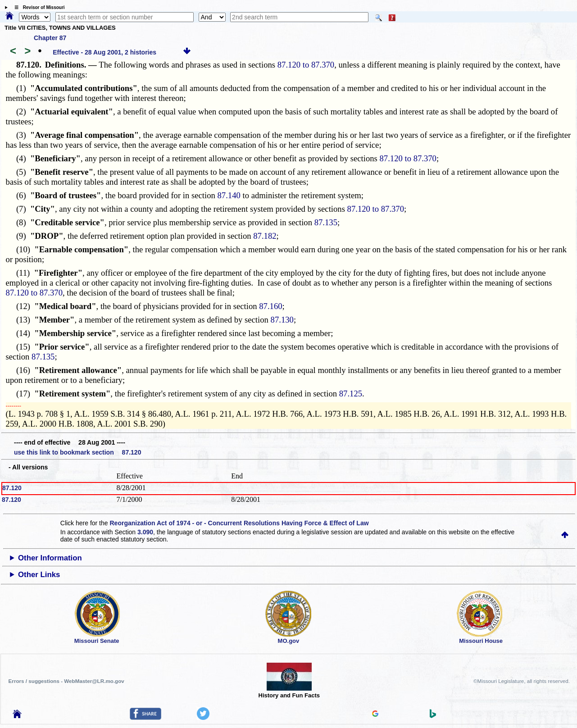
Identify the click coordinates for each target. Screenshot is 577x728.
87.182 (265, 236)
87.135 (326, 222)
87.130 (282, 320)
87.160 (270, 306)
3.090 (145, 532)
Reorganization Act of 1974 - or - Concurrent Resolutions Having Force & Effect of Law (239, 523)
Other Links (39, 575)
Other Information (50, 558)
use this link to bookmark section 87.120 (77, 452)
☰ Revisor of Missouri (37, 7)
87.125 (351, 394)
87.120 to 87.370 (306, 65)
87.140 (229, 195)
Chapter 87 (50, 38)
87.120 (12, 488)
